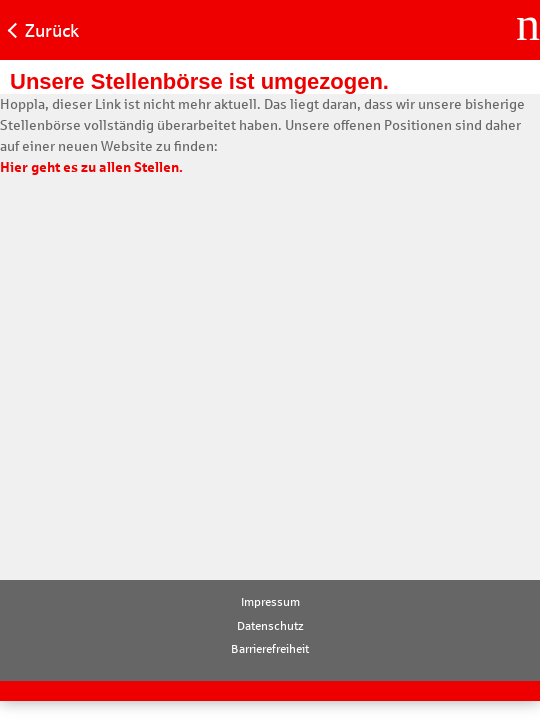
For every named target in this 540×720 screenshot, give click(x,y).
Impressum (270, 602)
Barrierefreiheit (270, 649)
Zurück (52, 31)
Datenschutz (270, 626)
